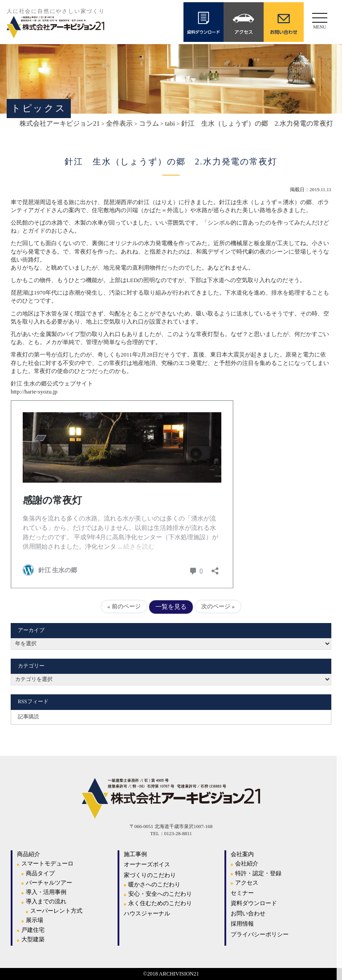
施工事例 (135, 854)
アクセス (247, 883)
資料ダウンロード (254, 903)
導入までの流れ (46, 901)
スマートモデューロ (47, 863)
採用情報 (242, 924)
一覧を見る (171, 607)
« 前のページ (124, 606)
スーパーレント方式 (56, 911)
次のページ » (218, 606)
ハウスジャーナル (147, 913)
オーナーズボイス (147, 864)
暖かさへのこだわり (154, 884)
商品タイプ (40, 873)
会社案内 (242, 854)
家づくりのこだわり (150, 875)
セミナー (242, 893)
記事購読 (28, 717)
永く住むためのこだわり (160, 903)
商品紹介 (28, 854)
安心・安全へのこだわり (160, 894)
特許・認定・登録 (258, 873)
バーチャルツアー (49, 883)
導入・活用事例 (46, 892)
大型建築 (33, 939)
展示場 (35, 920)
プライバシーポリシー (260, 934)
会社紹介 (247, 863)
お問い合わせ (248, 913)
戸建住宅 (33, 930)
